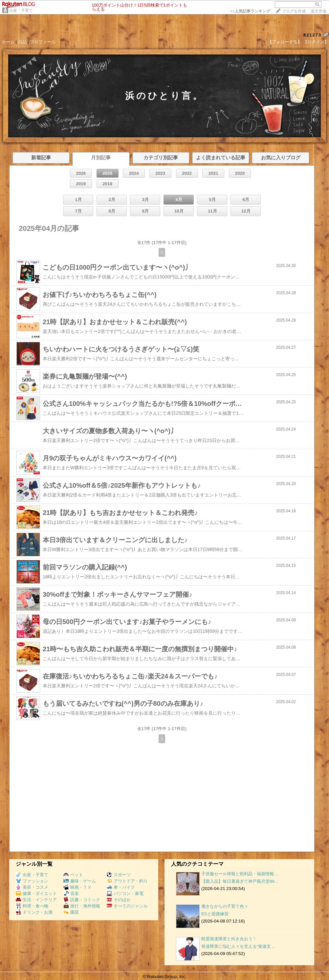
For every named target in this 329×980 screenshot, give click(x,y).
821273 (312, 35)
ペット (73, 875)
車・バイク (121, 887)
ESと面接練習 (215, 914)
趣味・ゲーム (80, 881)
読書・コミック (82, 900)
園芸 (71, 912)
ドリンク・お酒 (34, 912)
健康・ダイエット (36, 893)
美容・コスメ (32, 887)
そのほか (119, 900)
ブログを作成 (294, 11)
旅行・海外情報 (82, 906)
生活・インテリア (36, 900)
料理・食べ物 (32, 906)
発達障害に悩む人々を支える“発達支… (238, 946)
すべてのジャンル (127, 906)
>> (250, 11)
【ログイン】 (316, 42)
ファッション (32, 881)
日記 (22, 42)
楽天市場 (318, 11)
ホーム (8, 42)
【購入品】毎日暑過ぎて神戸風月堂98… (240, 881)
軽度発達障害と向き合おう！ (229, 939)
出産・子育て (21, 11)
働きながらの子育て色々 (225, 906)
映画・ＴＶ (77, 887)
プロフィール (43, 42)
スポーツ (119, 875)
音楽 (71, 893)
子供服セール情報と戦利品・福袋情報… (240, 874)
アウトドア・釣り (127, 881)
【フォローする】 (285, 42)
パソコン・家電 (125, 893)
